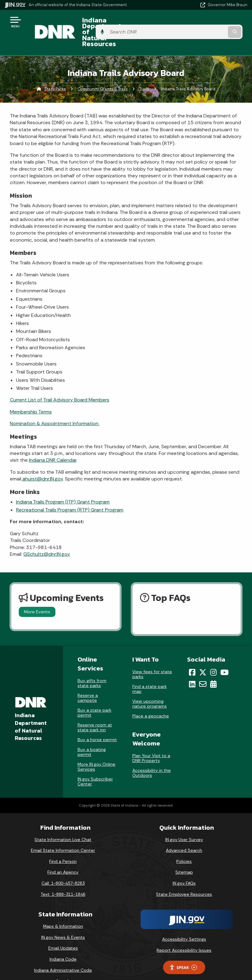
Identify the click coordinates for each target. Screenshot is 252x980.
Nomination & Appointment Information (55, 407)
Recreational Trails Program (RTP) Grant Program (70, 493)
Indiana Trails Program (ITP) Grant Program (63, 485)
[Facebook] (192, 656)
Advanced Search (184, 834)
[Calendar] (213, 668)
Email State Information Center (63, 834)
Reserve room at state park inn (95, 711)
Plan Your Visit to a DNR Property (151, 741)
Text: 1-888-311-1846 (63, 878)
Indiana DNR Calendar (53, 444)
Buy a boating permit (92, 735)
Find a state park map (150, 672)
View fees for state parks (152, 658)
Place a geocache (151, 699)
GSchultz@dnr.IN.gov (47, 537)
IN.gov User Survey (184, 823)
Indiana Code (63, 943)
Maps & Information (63, 910)
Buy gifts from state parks (92, 666)
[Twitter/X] (203, 656)
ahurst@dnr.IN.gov (42, 462)
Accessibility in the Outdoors (152, 756)
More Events (37, 595)
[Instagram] (213, 656)
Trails (144, 72)
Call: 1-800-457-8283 (63, 867)
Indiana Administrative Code (63, 954)
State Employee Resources (184, 878)
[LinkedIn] (192, 668)
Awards (63, 965)
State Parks (55, 72)
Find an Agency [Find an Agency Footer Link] (63, 856)
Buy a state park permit (94, 696)
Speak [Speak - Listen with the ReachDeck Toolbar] (183, 951)
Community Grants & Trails (103, 72)
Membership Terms (31, 395)
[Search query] (212, 24)
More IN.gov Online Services (96, 750)
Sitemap (184, 856)
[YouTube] (224, 656)
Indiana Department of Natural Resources (110, 24)
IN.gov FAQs (184, 867)
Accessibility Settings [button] (184, 923)
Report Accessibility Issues (184, 934)
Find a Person (63, 845)
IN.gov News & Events (63, 921)
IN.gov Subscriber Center (95, 765)
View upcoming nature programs (150, 687)
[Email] (203, 668)
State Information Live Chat (63, 823)
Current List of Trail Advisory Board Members (60, 383)
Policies (184, 845)
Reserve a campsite (88, 681)
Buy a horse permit (97, 723)
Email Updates (63, 932)
